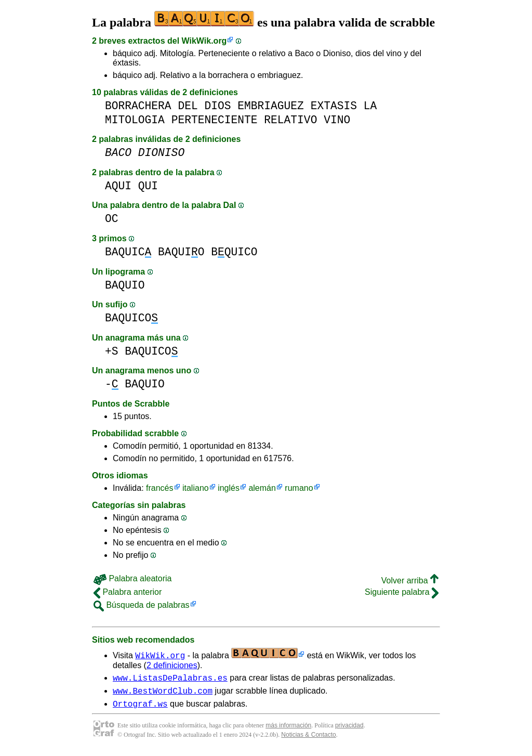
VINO (337, 120)
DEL (188, 106)
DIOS (217, 106)
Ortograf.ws (140, 708)
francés (159, 488)
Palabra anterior (128, 592)
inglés (229, 488)
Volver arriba (410, 581)
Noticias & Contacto (308, 739)
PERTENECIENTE (215, 120)
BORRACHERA (138, 106)
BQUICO (234, 252)
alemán (262, 488)
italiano (196, 488)
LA (370, 106)
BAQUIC (128, 252)
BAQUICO (131, 318)
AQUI (118, 186)
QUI (148, 186)
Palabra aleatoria (132, 578)
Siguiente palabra (402, 592)
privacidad (349, 730)
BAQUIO (181, 252)
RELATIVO (290, 120)
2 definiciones (172, 665)
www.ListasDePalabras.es (170, 679)
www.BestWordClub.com (163, 694)
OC (112, 219)
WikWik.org (204, 41)
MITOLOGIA (135, 120)
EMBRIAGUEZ (271, 106)
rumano (299, 488)
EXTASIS (334, 106)
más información (288, 730)
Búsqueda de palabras (142, 605)
